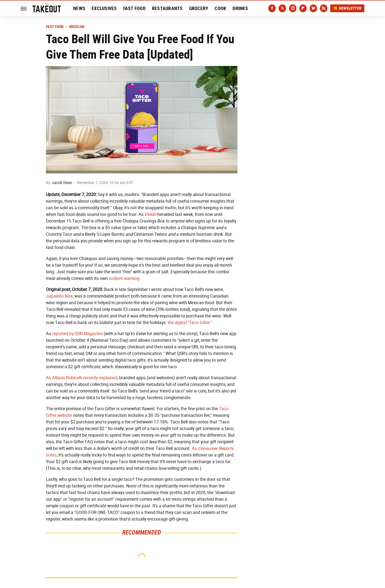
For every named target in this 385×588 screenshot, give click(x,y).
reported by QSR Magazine (77, 334)
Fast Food (134, 8)
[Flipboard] (303, 8)
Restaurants (167, 8)
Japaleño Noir (59, 296)
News (79, 8)
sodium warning (124, 278)
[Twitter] (282, 8)
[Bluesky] (313, 8)
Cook (220, 8)
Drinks (240, 8)
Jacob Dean (62, 183)
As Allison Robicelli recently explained (82, 378)
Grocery (199, 8)
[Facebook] (272, 8)
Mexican (77, 27)
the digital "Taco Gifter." (190, 323)
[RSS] (324, 8)
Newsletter (347, 8)
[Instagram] (293, 8)
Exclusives (104, 8)
